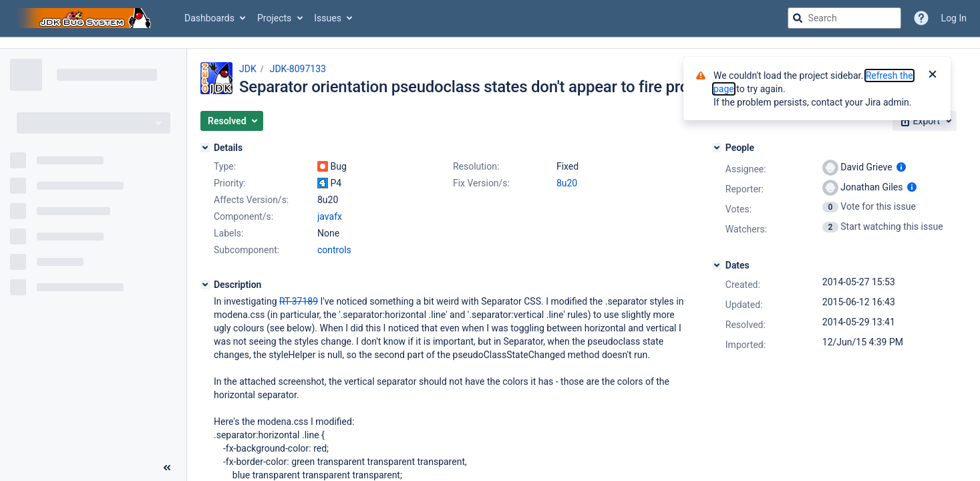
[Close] (933, 75)
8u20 (567, 183)
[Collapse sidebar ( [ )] (167, 468)
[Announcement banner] (490, 43)
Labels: (228, 233)
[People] (717, 148)
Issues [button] (328, 18)
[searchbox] (844, 18)
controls (334, 250)
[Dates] (717, 265)
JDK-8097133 (298, 69)
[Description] (205, 285)
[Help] (921, 18)
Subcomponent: (247, 250)
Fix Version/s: (481, 183)
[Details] (205, 148)
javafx (330, 216)
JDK (248, 69)
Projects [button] (274, 18)
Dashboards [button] (209, 18)
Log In (954, 18)
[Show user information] (901, 167)
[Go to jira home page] (86, 18)
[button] (232, 121)
